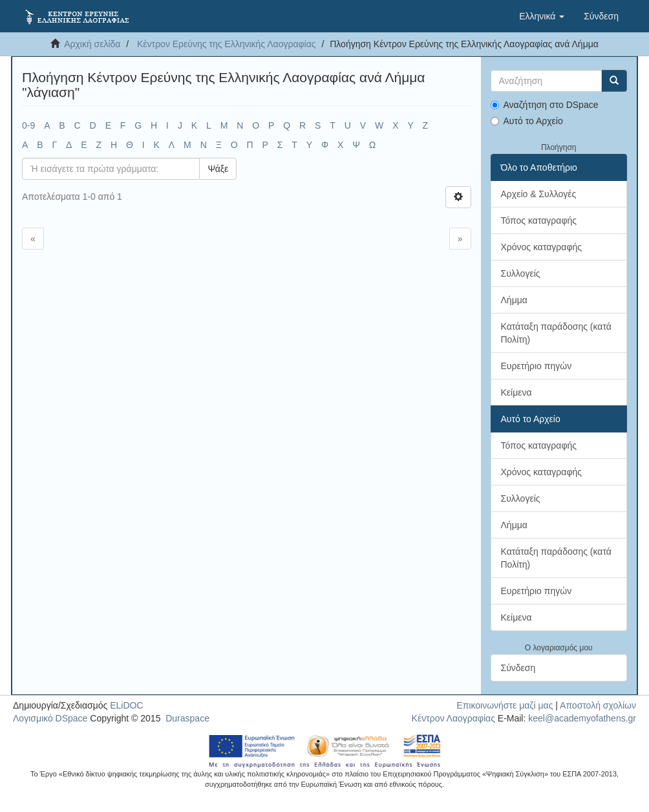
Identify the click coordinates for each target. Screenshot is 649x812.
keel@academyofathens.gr (582, 718)
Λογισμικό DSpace (50, 718)
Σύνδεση (518, 668)
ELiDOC (126, 705)
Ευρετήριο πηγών (537, 366)
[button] (542, 16)
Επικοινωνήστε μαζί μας (505, 705)
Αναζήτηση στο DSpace (545, 105)
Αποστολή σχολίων (598, 705)
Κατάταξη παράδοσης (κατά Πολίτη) (556, 333)
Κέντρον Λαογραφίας (453, 718)
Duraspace (187, 718)
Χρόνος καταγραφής (542, 247)
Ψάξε (218, 169)
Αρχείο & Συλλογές (539, 194)
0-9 (28, 125)
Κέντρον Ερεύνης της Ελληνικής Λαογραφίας (227, 44)
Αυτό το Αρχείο (527, 121)
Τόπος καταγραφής (539, 220)
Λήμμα (514, 300)
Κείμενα (516, 392)
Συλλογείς (521, 273)
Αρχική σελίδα (92, 44)
